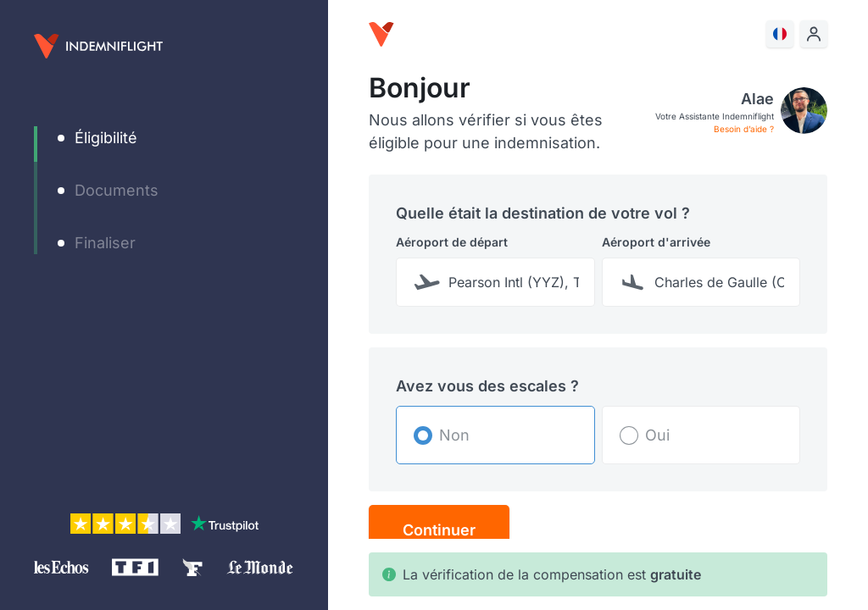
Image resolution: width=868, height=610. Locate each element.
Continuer (439, 530)
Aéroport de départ (452, 242)
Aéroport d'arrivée (656, 242)
